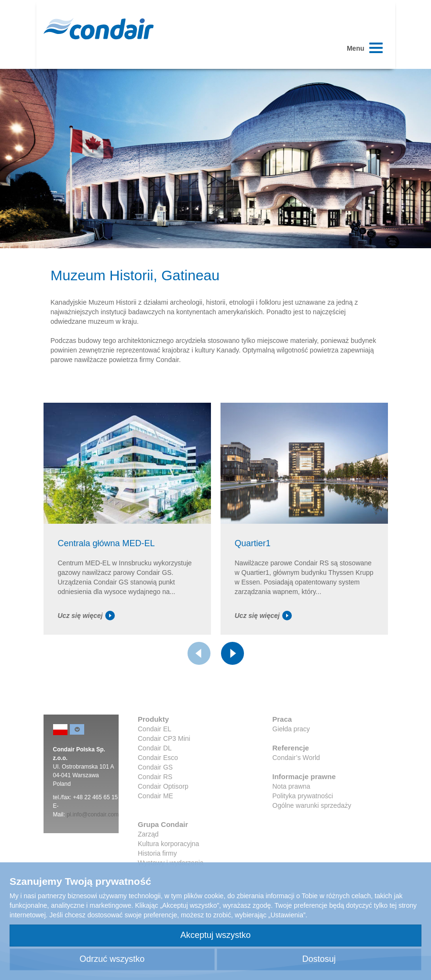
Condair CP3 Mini (164, 738)
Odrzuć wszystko (112, 959)
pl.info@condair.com (93, 815)
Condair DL (155, 748)
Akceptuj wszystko (215, 935)
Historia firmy (157, 853)
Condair (99, 29)
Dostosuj (319, 959)
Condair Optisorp (163, 786)
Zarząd (148, 834)
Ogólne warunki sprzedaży (312, 805)
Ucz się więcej (86, 616)
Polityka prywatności (303, 796)
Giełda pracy (291, 729)
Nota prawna (291, 786)
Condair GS (155, 767)
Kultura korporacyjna (168, 844)
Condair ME (155, 796)
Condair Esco (158, 758)
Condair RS (155, 777)
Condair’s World (296, 758)
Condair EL (155, 729)
